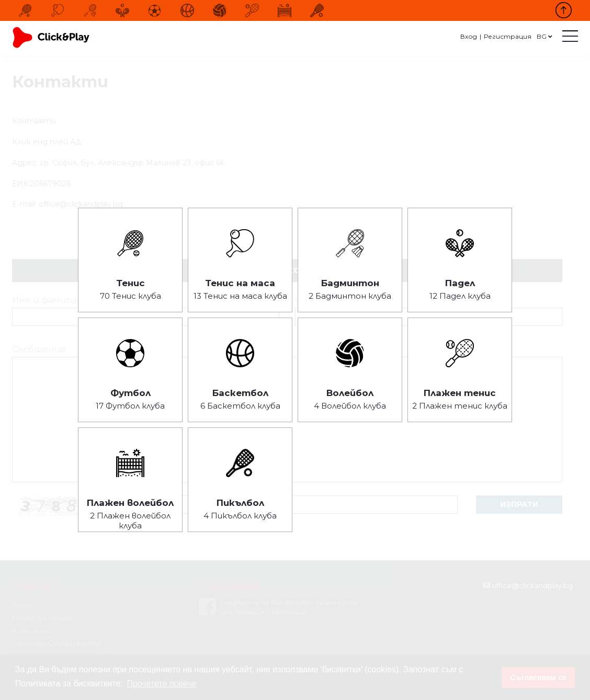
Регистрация (508, 36)
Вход (469, 36)
